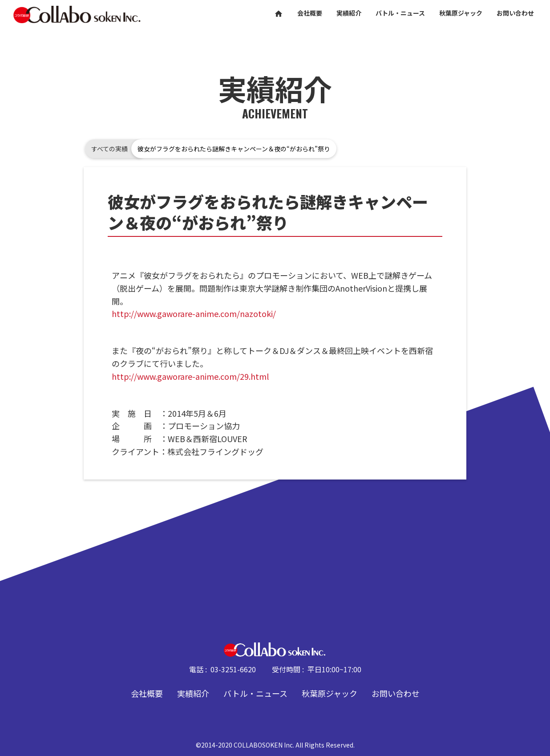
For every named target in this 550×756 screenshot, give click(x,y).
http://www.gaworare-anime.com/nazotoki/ (194, 313)
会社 (310, 13)
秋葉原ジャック (330, 693)
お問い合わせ (396, 693)
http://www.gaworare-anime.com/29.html (190, 376)
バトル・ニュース (255, 693)
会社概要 (147, 693)
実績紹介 (193, 693)
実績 (349, 13)
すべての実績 (109, 149)
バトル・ (400, 13)
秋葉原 (461, 13)
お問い (515, 13)
